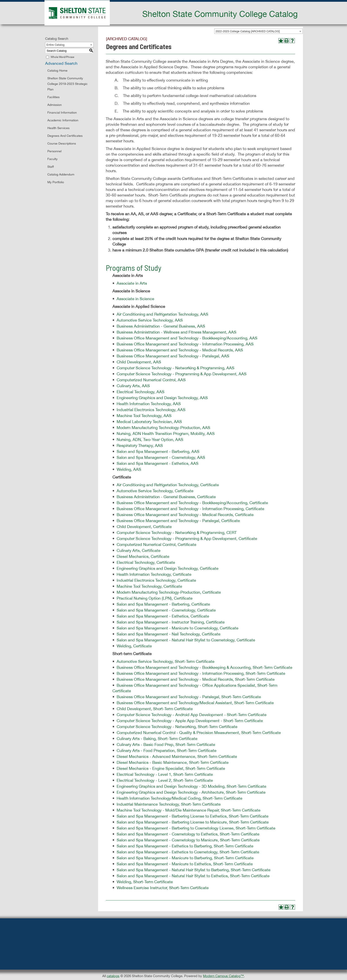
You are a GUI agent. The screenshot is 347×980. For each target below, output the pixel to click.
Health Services (58, 128)
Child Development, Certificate (144, 527)
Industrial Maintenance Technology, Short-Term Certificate (169, 804)
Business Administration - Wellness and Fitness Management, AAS (176, 332)
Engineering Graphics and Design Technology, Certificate (168, 568)
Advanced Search (61, 63)
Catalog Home (57, 71)
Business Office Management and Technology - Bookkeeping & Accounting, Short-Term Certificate (204, 667)
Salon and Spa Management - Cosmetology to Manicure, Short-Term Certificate (188, 840)
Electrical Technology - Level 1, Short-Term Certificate (165, 774)
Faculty (52, 159)
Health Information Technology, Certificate (154, 574)
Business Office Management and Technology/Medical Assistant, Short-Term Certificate (195, 703)
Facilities (53, 97)
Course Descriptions (62, 143)
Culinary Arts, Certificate (139, 550)
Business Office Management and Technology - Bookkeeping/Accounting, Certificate (192, 503)
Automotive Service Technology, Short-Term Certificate (166, 661)
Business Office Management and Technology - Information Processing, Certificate (190, 509)
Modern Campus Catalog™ (223, 976)
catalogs (113, 976)
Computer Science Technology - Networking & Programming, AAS (175, 368)
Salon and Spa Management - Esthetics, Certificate (163, 616)
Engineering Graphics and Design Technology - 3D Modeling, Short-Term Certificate (191, 786)
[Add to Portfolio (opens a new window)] (281, 41)
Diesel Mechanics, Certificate (143, 556)
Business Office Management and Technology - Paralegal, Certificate (178, 521)
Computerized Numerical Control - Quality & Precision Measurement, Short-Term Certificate (199, 733)
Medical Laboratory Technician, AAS (149, 422)
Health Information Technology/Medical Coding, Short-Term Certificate (179, 798)
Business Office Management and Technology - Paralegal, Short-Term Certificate (189, 697)
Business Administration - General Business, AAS (161, 326)
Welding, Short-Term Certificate (145, 882)
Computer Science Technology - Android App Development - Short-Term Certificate (192, 715)
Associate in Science (135, 299)
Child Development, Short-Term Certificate (155, 709)
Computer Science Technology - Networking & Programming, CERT (177, 533)
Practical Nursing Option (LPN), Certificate (155, 598)
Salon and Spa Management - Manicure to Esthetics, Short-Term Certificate (185, 864)
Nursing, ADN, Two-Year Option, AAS (150, 439)
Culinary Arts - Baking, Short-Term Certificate (157, 739)
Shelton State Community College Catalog (220, 14)
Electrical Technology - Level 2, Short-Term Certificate (165, 780)
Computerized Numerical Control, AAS (151, 380)
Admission (55, 105)
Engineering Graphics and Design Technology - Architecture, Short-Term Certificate (191, 792)
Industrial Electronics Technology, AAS (151, 410)
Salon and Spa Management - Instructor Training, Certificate (171, 622)
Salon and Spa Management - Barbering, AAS (158, 451)
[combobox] (258, 31)
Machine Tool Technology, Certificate (149, 586)
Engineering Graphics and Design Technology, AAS (162, 398)
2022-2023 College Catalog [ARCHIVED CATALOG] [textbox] (248, 31)
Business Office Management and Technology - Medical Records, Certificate (185, 515)
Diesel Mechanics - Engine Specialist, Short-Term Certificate (171, 768)
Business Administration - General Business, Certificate (166, 497)
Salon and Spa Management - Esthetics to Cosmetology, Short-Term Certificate (188, 852)
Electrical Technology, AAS (141, 392)
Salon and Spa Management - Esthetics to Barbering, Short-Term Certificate (185, 846)
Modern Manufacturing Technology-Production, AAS (163, 428)
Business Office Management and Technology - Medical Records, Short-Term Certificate (196, 679)
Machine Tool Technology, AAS (144, 416)
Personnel (54, 151)
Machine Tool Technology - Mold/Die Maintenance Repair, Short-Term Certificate (189, 810)
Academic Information (63, 120)
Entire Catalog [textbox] (55, 45)
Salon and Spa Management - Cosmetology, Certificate (166, 610)
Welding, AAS (129, 469)
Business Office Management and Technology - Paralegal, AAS (173, 356)
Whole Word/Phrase (62, 57)
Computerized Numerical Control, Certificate (156, 544)
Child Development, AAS (139, 362)
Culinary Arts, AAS (133, 386)
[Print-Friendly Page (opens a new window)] (287, 41)
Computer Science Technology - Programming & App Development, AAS (182, 374)
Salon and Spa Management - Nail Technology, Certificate (169, 634)
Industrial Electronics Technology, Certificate (156, 580)
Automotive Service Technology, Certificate (155, 491)
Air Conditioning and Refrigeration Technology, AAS (162, 314)
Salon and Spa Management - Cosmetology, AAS (161, 457)
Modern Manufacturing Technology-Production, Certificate (169, 592)
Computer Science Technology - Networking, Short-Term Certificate (177, 727)
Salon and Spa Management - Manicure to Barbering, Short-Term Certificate (185, 858)
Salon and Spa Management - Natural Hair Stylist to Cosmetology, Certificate (186, 640)
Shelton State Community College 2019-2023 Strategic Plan (67, 84)
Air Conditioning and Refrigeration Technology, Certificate (168, 485)
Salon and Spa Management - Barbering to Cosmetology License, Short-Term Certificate (196, 828)
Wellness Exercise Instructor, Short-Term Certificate (163, 888)
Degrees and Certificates (65, 136)
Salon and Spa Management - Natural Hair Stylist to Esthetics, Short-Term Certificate (193, 876)
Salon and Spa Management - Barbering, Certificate (163, 604)
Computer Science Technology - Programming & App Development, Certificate (187, 539)
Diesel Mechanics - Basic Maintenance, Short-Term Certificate (173, 762)
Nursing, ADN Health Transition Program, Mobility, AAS (166, 434)
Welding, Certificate (134, 646)
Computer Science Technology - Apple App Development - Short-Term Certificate (190, 721)
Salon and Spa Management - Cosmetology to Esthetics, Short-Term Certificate (188, 834)
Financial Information (62, 112)
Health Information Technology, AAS (149, 404)
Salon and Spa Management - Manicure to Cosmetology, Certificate (177, 628)
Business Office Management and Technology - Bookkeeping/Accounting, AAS (187, 338)
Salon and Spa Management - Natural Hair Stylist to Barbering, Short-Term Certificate (194, 870)
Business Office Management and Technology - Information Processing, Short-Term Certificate (201, 673)
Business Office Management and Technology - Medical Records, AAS (180, 350)
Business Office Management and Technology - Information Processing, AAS (185, 344)
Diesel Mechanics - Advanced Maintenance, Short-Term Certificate (177, 756)
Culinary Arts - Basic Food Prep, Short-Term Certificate (166, 745)
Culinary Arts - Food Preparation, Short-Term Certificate (167, 750)
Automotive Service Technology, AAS (150, 320)
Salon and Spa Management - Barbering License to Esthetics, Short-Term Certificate (193, 816)
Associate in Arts (132, 283)
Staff (51, 167)
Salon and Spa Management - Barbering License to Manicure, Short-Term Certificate (193, 822)
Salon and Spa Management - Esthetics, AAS (158, 463)
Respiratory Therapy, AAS (140, 445)
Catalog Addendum (61, 174)
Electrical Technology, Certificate (146, 562)
